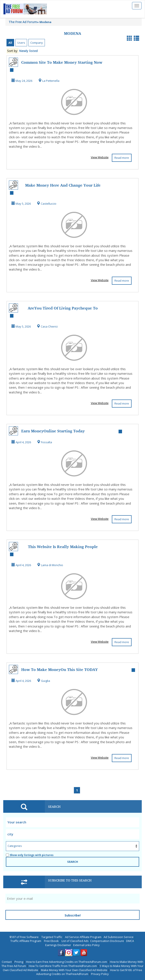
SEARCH (73, 862)
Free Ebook (51, 941)
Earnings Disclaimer (58, 945)
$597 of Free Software (24, 937)
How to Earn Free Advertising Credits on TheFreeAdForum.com (67, 962)
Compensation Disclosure (107, 941)
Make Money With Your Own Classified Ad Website (74, 970)
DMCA (130, 941)
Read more (122, 158)
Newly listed (29, 51)
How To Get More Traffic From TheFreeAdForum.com (63, 966)
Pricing (19, 962)
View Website (100, 157)
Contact (7, 962)
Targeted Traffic (52, 937)
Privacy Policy (100, 974)
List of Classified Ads (75, 941)
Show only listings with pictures (30, 855)
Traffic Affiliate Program (26, 941)
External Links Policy (86, 945)
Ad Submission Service (119, 937)
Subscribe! (73, 915)
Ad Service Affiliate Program (83, 937)
